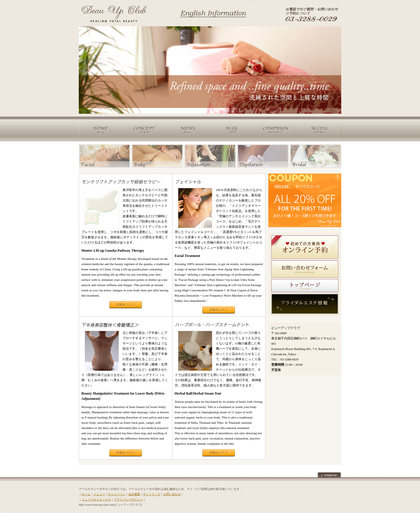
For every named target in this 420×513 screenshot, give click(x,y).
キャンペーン (117, 494)
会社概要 (134, 494)
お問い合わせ (172, 494)
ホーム (86, 494)
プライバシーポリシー (128, 499)
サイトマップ (152, 494)
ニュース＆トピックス (96, 499)
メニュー (99, 494)
